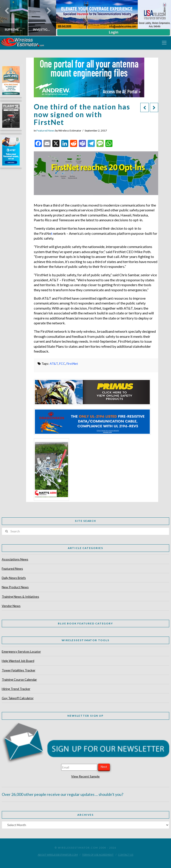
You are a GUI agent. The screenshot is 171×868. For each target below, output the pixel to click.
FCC (62, 364)
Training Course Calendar (19, 679)
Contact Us (126, 855)
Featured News (46, 131)
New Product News (15, 587)
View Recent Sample (85, 776)
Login (113, 32)
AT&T (54, 364)
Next (104, 767)
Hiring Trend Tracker (16, 689)
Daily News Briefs (14, 578)
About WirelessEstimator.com (58, 855)
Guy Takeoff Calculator (18, 698)
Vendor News (11, 606)
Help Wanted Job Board (18, 661)
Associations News (15, 559)
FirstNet (72, 364)
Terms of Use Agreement (98, 855)
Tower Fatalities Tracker (19, 670)
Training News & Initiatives (20, 597)
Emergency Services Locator (21, 651)
